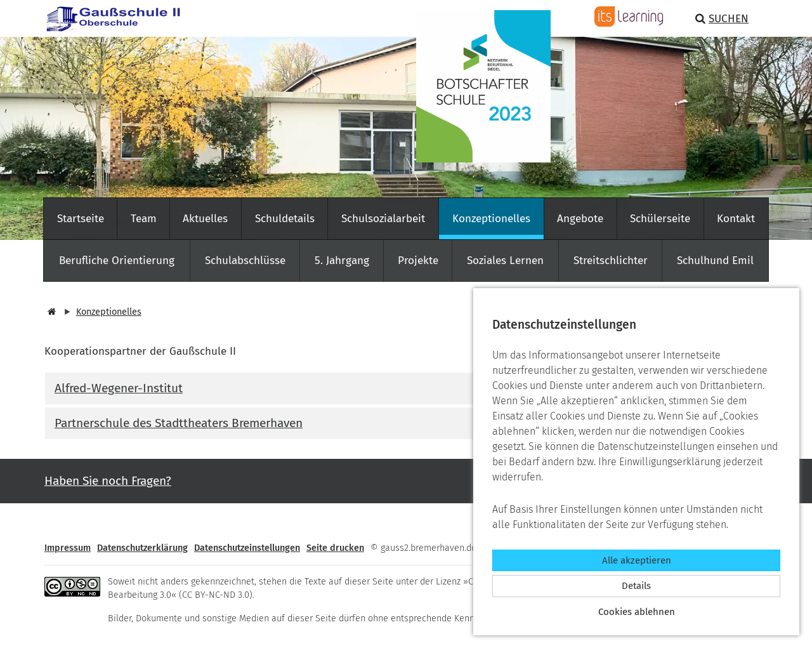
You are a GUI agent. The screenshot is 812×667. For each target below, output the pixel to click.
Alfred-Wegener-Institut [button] (119, 388)
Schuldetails (285, 219)
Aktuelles (205, 219)
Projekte (418, 261)
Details (636, 586)
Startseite (81, 219)
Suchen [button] (722, 19)
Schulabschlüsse (245, 261)
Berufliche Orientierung (117, 261)
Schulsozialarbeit (383, 219)
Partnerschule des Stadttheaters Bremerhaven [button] (179, 423)
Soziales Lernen (505, 261)
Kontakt (736, 219)
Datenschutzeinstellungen (247, 548)
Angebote (580, 219)
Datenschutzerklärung (142, 548)
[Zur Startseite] (108, 17)
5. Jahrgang (342, 261)
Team (144, 219)
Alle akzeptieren (637, 560)
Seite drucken (335, 548)
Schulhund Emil (715, 261)
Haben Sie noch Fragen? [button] (108, 481)
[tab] (406, 388)
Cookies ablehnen (637, 612)
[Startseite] (50, 312)
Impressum (68, 548)
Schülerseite (660, 219)
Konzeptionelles (491, 219)
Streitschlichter (611, 261)
